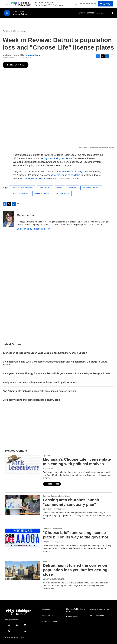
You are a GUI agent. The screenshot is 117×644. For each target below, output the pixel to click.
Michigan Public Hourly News (76, 610)
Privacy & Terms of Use (100, 610)
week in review (42, 193)
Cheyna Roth (48, 542)
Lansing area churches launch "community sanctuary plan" (71, 502)
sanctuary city (62, 193)
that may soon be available (66, 175)
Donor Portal (88, 4)
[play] (7, 13)
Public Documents (50, 622)
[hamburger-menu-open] (6, 4)
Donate (106, 4)
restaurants (45, 188)
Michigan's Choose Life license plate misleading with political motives (77, 462)
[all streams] (113, 13)
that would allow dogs (34, 179)
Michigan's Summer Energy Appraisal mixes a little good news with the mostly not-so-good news (57, 373)
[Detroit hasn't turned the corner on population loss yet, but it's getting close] (23, 570)
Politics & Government (14, 31)
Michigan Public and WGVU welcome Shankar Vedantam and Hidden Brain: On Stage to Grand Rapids (55, 363)
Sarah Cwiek (48, 579)
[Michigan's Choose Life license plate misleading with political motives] (23, 464)
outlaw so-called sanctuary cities (71, 172)
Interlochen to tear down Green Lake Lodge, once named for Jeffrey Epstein (45, 353)
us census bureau (91, 188)
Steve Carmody (49, 509)
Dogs (60, 188)
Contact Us (47, 610)
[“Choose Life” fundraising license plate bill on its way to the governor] (23, 538)
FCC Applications (97, 616)
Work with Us (48, 616)
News (45, 562)
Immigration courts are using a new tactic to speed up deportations (40, 382)
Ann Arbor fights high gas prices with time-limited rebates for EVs (39, 391)
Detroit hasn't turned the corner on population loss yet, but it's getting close (75, 570)
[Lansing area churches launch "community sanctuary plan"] (23, 505)
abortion (73, 188)
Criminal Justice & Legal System (57, 496)
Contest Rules (72, 617)
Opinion (46, 455)
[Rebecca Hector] (8, 219)
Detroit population (20, 193)
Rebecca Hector (33, 55)
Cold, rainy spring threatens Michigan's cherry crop (31, 400)
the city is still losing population (56, 158)
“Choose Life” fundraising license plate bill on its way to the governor (76, 535)
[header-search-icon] (76, 4)
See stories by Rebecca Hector (33, 229)
